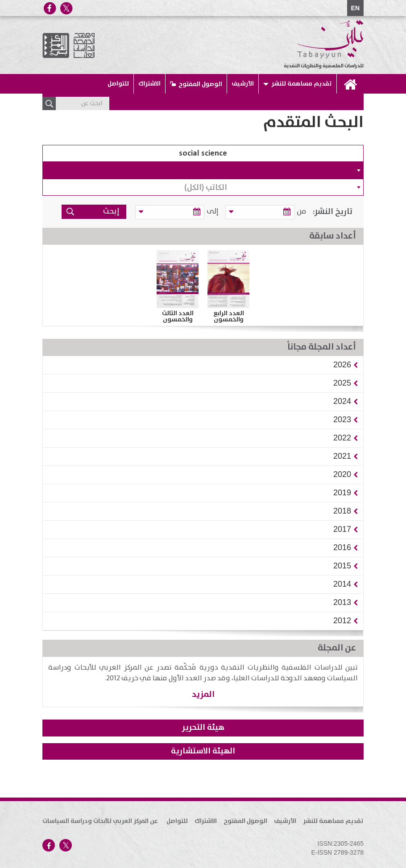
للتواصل (118, 84)
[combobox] (203, 170)
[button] (342, 365)
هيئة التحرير (203, 728)
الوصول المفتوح (200, 84)
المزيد (203, 694)
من (301, 212)
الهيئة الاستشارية (203, 751)
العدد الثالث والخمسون (178, 317)
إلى (217, 212)
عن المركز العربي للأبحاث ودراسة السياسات (100, 821)
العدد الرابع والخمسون (229, 317)
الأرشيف (243, 84)
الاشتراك (149, 84)
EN (355, 8)
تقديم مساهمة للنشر (302, 84)
